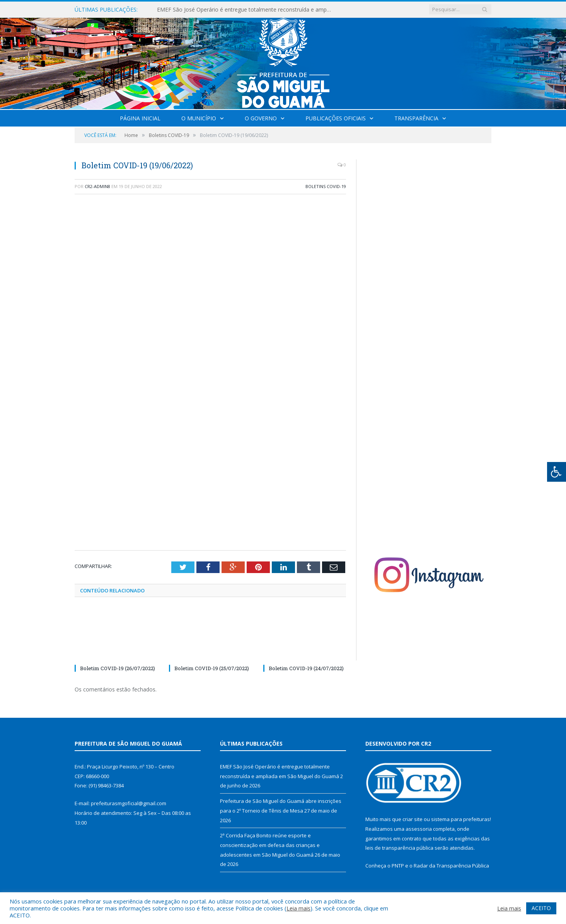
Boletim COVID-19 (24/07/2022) (306, 668)
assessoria (419, 829)
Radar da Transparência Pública (451, 866)
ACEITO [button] (541, 908)
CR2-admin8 (97, 186)
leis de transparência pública (399, 848)
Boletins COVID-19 (326, 186)
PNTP (398, 866)
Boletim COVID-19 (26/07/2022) (118, 668)
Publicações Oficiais (336, 118)
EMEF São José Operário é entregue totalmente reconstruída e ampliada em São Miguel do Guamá (246, 10)
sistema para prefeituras (460, 819)
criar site (413, 819)
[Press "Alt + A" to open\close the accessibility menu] (557, 472)
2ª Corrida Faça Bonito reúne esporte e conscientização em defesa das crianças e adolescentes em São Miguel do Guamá (270, 845)
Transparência (416, 118)
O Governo (261, 118)
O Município (199, 118)
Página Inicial (140, 118)
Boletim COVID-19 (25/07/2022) (212, 668)
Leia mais (298, 908)
